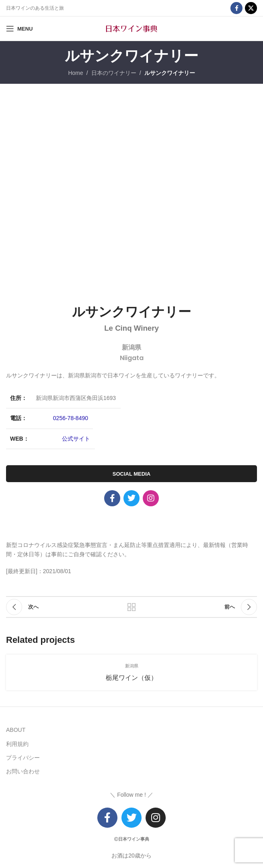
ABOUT (16, 730)
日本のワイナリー (114, 73)
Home (75, 73)
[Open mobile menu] (19, 29)
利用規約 (17, 744)
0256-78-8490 (71, 418)
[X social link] (251, 8)
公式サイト (76, 439)
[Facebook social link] (236, 8)
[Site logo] (131, 28)
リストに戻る (131, 607)
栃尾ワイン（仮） (131, 678)
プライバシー (23, 758)
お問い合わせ (23, 771)
